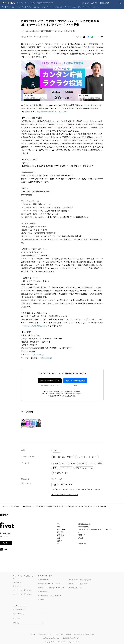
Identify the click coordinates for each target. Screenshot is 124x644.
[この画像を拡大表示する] (31, 424)
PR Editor (41, 600)
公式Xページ (17, 619)
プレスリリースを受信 (90, 3)
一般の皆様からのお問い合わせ (71, 638)
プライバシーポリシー (45, 634)
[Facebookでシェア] (88, 37)
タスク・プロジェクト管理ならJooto (80, 580)
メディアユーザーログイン (50, 381)
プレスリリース (14, 506)
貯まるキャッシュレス (84, 468)
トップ (3, 506)
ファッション (58, 7)
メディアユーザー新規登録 (75, 381)
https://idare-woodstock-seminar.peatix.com (53, 112)
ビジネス (81, 7)
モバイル (21, 7)
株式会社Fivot (27, 506)
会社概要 (33, 634)
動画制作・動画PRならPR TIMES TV (49, 584)
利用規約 (69, 634)
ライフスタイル (70, 7)
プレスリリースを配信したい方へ (23, 594)
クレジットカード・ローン (87, 457)
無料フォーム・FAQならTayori (78, 584)
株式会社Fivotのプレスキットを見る (65, 495)
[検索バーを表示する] (121, 3)
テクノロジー (11, 7)
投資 (55, 468)
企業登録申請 (104, 3)
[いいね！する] (77, 37)
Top (3, 7)
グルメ (89, 7)
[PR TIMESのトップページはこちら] (27, 3)
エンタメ (37, 7)
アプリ (29, 7)
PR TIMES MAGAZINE (45, 592)
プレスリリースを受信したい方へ (23, 590)
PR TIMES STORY (43, 580)
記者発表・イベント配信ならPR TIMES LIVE (51, 588)
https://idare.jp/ (46, 358)
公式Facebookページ (19, 610)
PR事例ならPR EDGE (75, 588)
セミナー (91, 463)
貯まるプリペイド (60, 473)
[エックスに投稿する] (84, 37)
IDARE (56, 463)
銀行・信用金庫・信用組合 (63, 457)
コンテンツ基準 (59, 634)
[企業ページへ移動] (7, 526)
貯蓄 (100, 463)
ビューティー (47, 7)
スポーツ (96, 7)
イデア (65, 463)
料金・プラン (17, 586)
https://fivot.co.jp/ (38, 355)
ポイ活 (81, 463)
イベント (56, 451)
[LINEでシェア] (92, 37)
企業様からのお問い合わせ (51, 638)
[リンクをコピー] (102, 37)
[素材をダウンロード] (98, 37)
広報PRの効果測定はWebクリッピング (50, 596)
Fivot (73, 463)
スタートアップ (66, 468)
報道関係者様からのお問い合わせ (84, 634)
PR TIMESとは (17, 582)
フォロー (6, 543)
